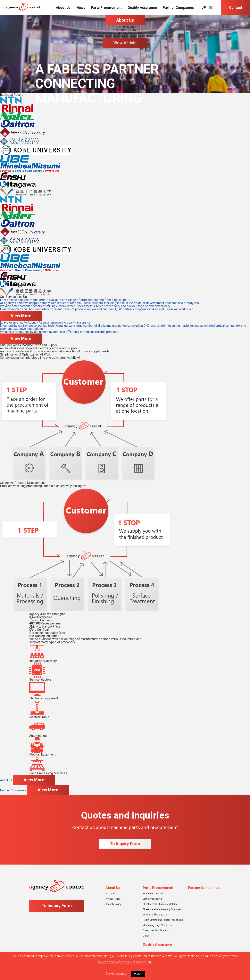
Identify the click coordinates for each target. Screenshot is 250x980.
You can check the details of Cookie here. (125, 962)
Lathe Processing (152, 899)
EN (211, 8)
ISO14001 (111, 894)
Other (146, 936)
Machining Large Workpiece (158, 925)
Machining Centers (153, 894)
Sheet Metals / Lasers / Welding (160, 904)
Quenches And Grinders (156, 930)
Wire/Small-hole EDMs (155, 915)
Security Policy (113, 904)
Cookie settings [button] (116, 974)
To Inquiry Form (125, 844)
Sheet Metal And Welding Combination (163, 909)
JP (204, 8)
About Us (63, 8)
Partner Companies (178, 8)
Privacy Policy (113, 899)
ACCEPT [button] (138, 974)
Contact (236, 8)
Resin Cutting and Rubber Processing (163, 920)
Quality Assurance (142, 8)
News (81, 8)
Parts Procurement (106, 8)
